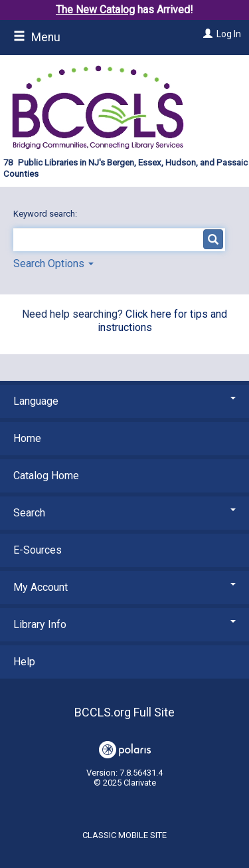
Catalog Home (46, 476)
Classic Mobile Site (124, 835)
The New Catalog (95, 10)
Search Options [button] (53, 264)
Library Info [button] (124, 624)
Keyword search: (46, 214)
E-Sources (38, 550)
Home (27, 438)
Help (24, 662)
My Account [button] (124, 587)
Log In (229, 34)
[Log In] (206, 34)
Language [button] (124, 401)
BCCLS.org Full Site (124, 712)
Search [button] (124, 513)
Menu (37, 37)
